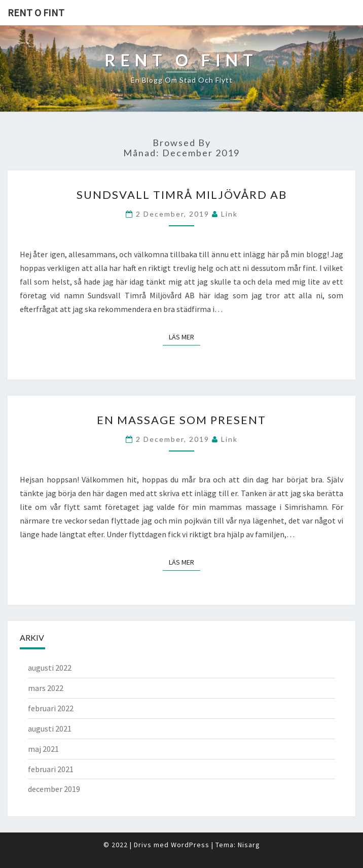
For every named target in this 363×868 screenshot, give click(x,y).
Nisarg (249, 845)
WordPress (190, 845)
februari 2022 (51, 708)
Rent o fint (36, 12)
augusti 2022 (50, 668)
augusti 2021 (50, 728)
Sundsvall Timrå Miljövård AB (182, 195)
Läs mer (185, 336)
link (229, 214)
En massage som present (181, 420)
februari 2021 (51, 769)
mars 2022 (46, 688)
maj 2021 (43, 749)
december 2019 (54, 789)
